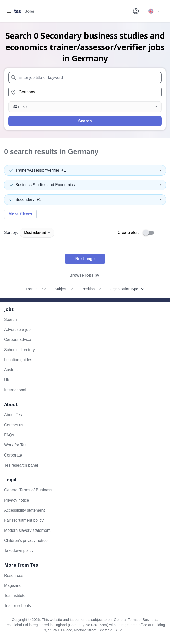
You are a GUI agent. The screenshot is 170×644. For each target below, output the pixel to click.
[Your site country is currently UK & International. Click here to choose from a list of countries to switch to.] (154, 11)
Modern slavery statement (27, 530)
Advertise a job (17, 330)
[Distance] (85, 107)
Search (85, 121)
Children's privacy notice (26, 540)
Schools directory (19, 350)
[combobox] (85, 78)
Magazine (13, 585)
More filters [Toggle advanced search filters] (20, 214)
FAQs (9, 435)
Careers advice (18, 340)
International (15, 390)
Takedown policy (19, 551)
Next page (85, 259)
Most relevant (37, 233)
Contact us (14, 425)
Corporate (13, 455)
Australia (12, 370)
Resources (14, 575)
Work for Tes (15, 445)
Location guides (18, 360)
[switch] (150, 233)
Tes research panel (21, 465)
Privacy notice (17, 500)
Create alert (128, 232)
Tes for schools (17, 606)
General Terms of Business (28, 490)
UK (7, 380)
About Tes (13, 415)
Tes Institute (15, 596)
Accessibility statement (24, 510)
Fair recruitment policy (24, 520)
